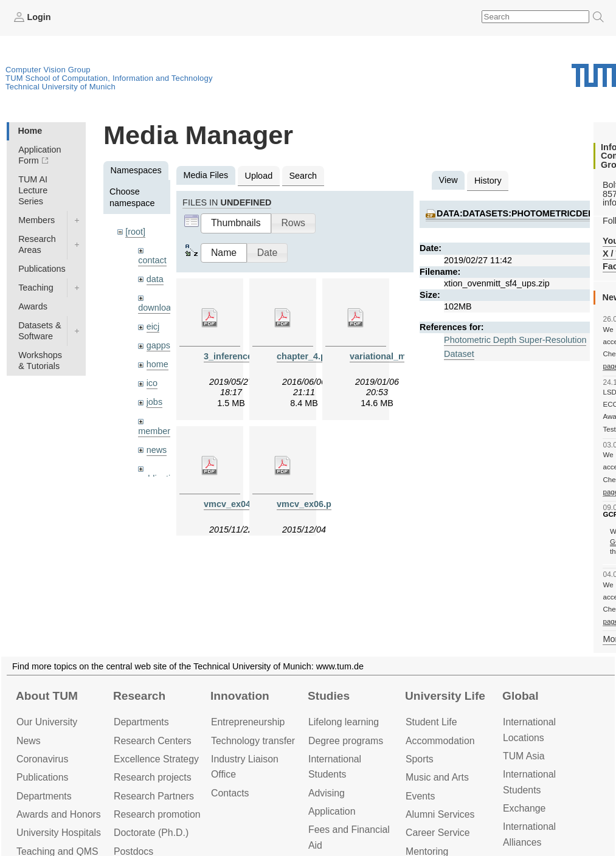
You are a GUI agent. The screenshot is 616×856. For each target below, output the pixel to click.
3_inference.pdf (236, 356)
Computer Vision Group (48, 70)
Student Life (431, 722)
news (157, 450)
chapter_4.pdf (305, 356)
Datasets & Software (40, 331)
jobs (154, 402)
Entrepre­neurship (248, 722)
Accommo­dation (440, 741)
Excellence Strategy (156, 759)
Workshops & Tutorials (40, 361)
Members (36, 220)
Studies (329, 696)
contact (152, 260)
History (488, 181)
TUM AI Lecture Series (33, 190)
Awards (33, 306)
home (157, 364)
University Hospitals (59, 833)
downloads (159, 308)
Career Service (438, 833)
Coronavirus (42, 759)
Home (30, 131)
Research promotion (157, 814)
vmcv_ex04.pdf (235, 504)
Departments (44, 796)
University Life (445, 696)
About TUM (47, 696)
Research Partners (154, 796)
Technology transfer (253, 741)
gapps (158, 345)
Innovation (240, 696)
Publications (42, 269)
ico (152, 383)
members (156, 431)
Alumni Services (440, 814)
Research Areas (37, 244)
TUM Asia (524, 756)
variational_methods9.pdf (403, 356)
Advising (327, 793)
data (155, 279)
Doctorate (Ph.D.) (151, 833)
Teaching (36, 288)
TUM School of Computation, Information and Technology (109, 78)
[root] (135, 232)
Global (521, 696)
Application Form (40, 155)
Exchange (524, 808)
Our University (47, 722)
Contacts (230, 793)
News (29, 741)
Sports (420, 759)
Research (139, 696)
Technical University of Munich (61, 87)
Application (332, 811)
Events (420, 796)
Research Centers (153, 741)
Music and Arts (437, 777)
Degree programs (346, 741)
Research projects (153, 777)
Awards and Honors (59, 814)
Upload (259, 176)
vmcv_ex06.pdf (308, 504)
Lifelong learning (344, 722)
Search (303, 176)
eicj (153, 326)
